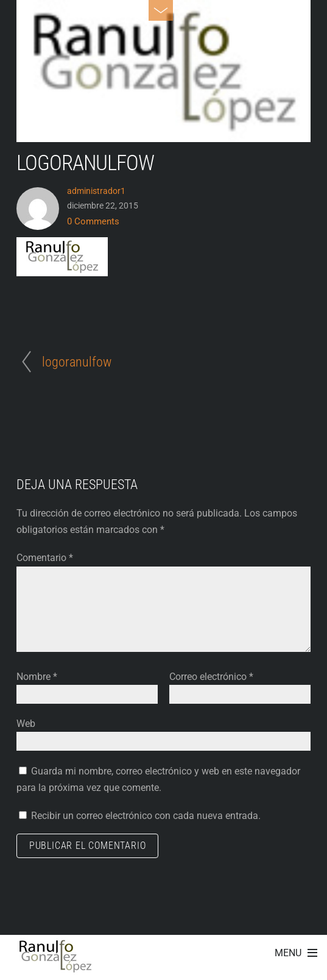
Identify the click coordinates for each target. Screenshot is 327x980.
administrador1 (96, 191)
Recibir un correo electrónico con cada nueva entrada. (146, 816)
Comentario (45, 558)
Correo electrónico (211, 677)
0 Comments (93, 221)
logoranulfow (85, 163)
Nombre (37, 677)
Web (26, 724)
